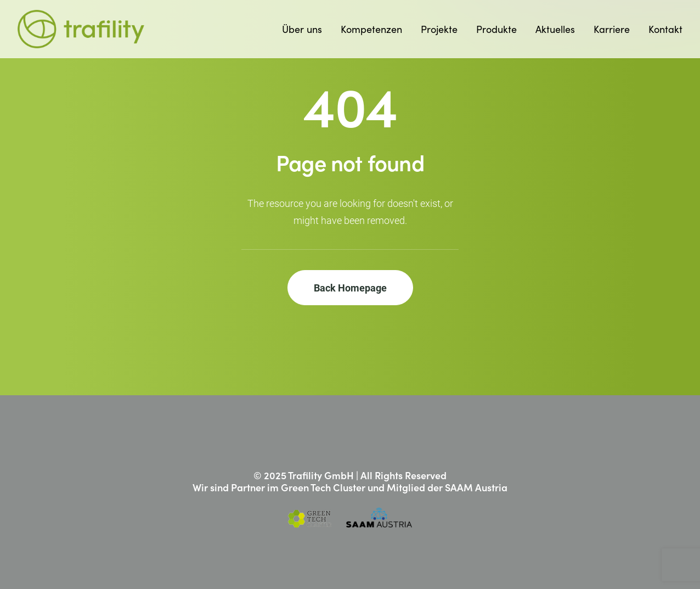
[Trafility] (81, 29)
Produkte (496, 29)
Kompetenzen (371, 29)
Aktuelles (555, 29)
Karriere (612, 29)
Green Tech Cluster (323, 487)
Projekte (439, 29)
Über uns (302, 29)
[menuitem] (306, 29)
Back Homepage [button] (350, 288)
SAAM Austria (476, 487)
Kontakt (665, 29)
